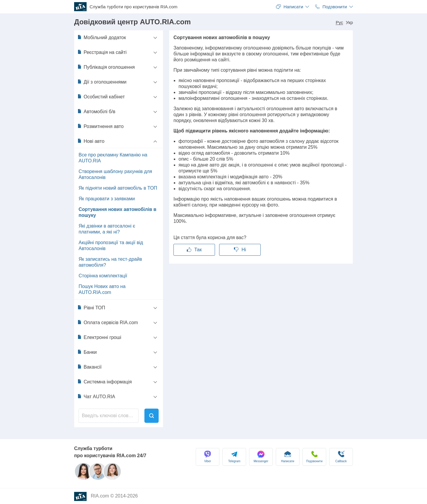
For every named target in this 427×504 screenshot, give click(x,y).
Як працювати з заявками (107, 199)
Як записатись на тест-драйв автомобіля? (110, 262)
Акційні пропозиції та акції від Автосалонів (111, 245)
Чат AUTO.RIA (96, 396)
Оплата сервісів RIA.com (107, 322)
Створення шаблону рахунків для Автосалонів (115, 174)
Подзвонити (314, 457)
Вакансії (89, 367)
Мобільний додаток (102, 37)
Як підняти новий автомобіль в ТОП (118, 188)
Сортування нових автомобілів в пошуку (117, 212)
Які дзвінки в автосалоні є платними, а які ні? (107, 229)
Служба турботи (133, 7)
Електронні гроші (99, 337)
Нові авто (91, 141)
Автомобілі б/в (96, 111)
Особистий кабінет (101, 97)
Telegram (234, 457)
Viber (208, 457)
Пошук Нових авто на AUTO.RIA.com (102, 289)
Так (194, 250)
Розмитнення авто (100, 126)
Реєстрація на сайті (102, 52)
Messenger (261, 457)
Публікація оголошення (106, 67)
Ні (240, 250)
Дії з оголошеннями (102, 82)
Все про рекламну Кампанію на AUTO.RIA (113, 158)
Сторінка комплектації (103, 276)
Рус (339, 23)
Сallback (341, 457)
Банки (87, 352)
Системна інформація (104, 382)
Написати (288, 457)
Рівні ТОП (91, 308)
